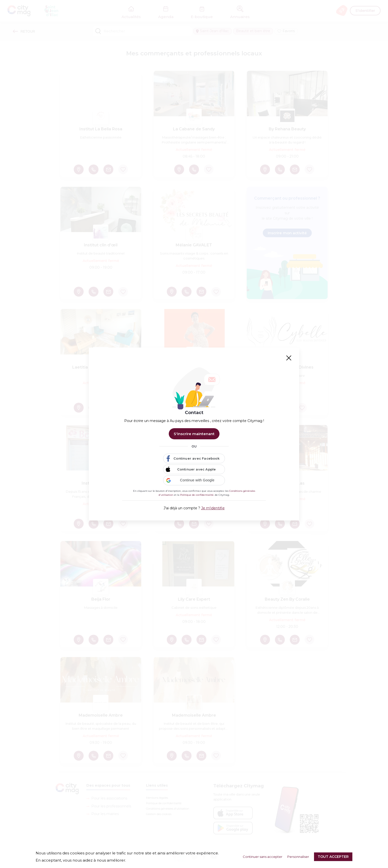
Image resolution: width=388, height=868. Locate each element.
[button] (194, 480)
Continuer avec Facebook (196, 458)
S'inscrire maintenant (194, 434)
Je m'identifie (213, 508)
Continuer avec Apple (197, 469)
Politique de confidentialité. (197, 495)
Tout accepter (333, 857)
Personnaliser (298, 857)
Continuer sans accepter (263, 857)
